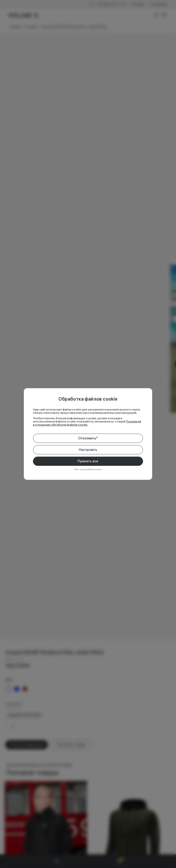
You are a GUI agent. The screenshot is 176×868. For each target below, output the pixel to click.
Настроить (88, 450)
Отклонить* (88, 438)
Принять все (88, 461)
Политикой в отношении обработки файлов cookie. (87, 423)
